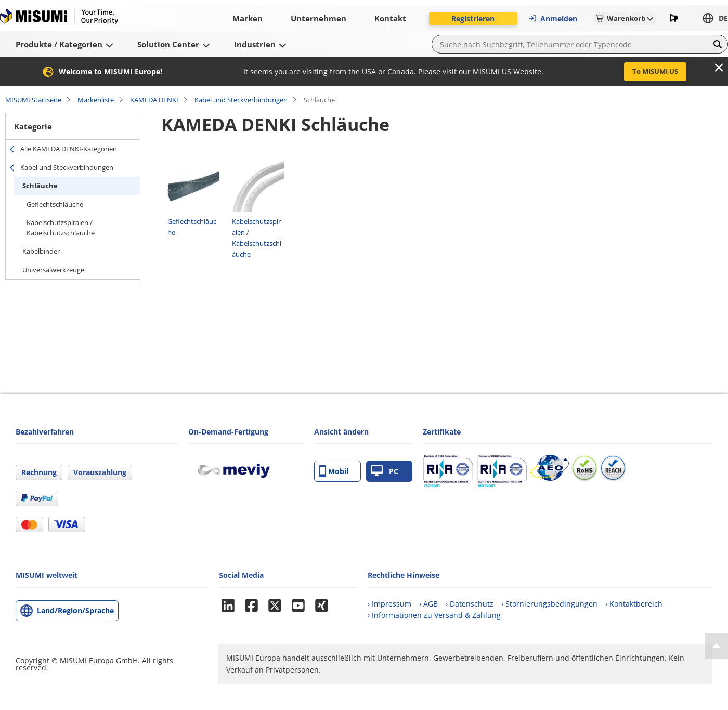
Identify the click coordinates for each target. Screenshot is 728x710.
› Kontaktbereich (634, 604)
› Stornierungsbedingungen (549, 604)
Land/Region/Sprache (75, 610)
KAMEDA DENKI (154, 100)
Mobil (334, 471)
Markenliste (96, 100)
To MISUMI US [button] (655, 71)
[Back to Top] (716, 646)
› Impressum (389, 604)
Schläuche (40, 186)
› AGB (428, 604)
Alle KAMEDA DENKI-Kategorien (69, 149)
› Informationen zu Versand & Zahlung (434, 615)
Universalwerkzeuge (53, 270)
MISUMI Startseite (33, 100)
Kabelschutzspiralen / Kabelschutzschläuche (61, 228)
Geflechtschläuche (55, 204)
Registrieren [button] (473, 18)
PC (385, 471)
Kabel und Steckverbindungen (241, 100)
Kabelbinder (41, 251)
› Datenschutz (470, 604)
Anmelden (552, 18)
